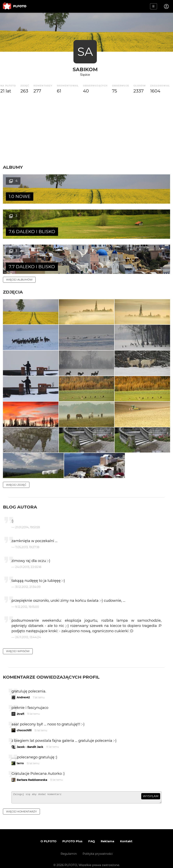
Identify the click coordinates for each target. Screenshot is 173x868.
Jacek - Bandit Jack (30, 740)
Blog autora (20, 500)
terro (20, 756)
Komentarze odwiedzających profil (51, 670)
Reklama (107, 836)
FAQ (92, 836)
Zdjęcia (13, 257)
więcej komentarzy (21, 806)
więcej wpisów (18, 644)
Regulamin (69, 849)
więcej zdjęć (16, 478)
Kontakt (126, 836)
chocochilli (24, 723)
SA (85, 52)
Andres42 (23, 690)
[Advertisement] (86, 129)
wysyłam (151, 789)
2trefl (20, 707)
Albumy (13, 167)
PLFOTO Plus (72, 836)
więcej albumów (19, 244)
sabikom (85, 69)
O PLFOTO (49, 836)
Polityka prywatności (98, 849)
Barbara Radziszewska (32, 773)
